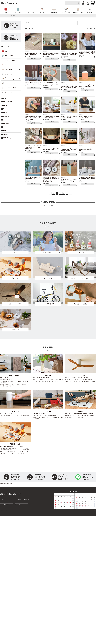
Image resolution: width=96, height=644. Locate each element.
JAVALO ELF (7, 116)
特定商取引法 (26, 500)
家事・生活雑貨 (18, 12)
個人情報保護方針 (12, 500)
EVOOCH (6, 109)
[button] (50, 193)
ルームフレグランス (30, 12)
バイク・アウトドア (10, 83)
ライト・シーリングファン (66, 12)
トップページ (5, 16)
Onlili (5, 131)
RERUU (5, 113)
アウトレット (90, 12)
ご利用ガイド (3, 500)
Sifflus (5, 127)
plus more (6, 120)
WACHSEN (6, 134)
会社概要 (19, 500)
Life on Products (8, 102)
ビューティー (42, 12)
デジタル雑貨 (54, 12)
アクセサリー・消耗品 (78, 12)
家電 (6, 12)
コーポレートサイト (21, 505)
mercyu (5, 105)
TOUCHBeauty (7, 138)
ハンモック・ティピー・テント (10, 74)
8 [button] (67, 193)
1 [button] (54, 193)
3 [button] (60, 193)
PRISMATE (6, 123)
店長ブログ (6, 505)
